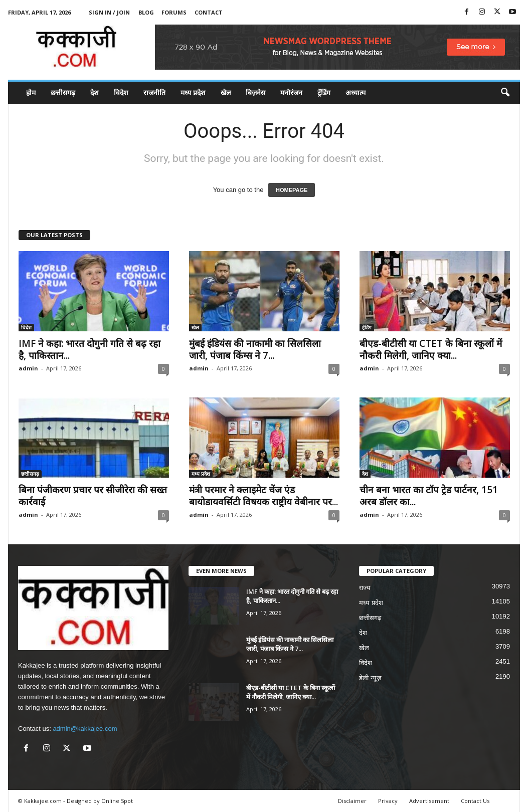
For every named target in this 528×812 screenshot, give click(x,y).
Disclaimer (352, 801)
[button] (505, 93)
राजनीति (154, 92)
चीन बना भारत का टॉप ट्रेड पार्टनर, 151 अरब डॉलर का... (429, 496)
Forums (174, 12)
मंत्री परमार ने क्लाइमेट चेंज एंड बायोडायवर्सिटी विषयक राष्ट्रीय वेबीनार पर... (263, 496)
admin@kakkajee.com (85, 729)
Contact (209, 12)
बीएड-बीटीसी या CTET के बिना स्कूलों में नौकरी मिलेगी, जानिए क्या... (431, 349)
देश (95, 92)
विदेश (121, 92)
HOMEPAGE (292, 190)
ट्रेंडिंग (324, 92)
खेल (226, 92)
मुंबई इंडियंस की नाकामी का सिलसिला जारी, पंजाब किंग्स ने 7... (255, 349)
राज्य (365, 588)
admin (28, 368)
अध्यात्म (356, 92)
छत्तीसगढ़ (63, 92)
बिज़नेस (255, 92)
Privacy (388, 801)
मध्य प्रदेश (193, 92)
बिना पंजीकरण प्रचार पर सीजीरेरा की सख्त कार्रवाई (93, 496)
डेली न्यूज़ (370, 678)
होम (31, 92)
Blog (146, 12)
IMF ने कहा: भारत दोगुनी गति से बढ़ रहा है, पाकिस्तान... (90, 349)
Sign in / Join (109, 12)
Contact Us (475, 801)
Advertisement (429, 801)
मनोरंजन (291, 92)
